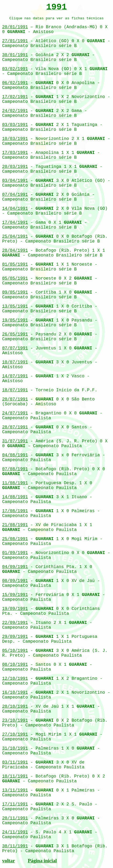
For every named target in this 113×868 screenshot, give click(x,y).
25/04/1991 (15, 237)
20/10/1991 (15, 707)
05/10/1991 (15, 651)
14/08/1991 (15, 497)
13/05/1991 (15, 306)
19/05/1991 (15, 320)
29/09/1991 (15, 637)
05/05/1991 (15, 279)
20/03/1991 (15, 167)
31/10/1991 (15, 748)
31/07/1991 (15, 441)
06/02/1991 (15, 83)
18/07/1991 (15, 390)
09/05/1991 (15, 292)
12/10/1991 (15, 679)
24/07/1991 (15, 413)
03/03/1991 (15, 125)
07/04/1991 (15, 195)
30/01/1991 (15, 55)
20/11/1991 (15, 818)
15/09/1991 (15, 595)
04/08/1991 (15, 455)
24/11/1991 (15, 832)
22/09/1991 (15, 623)
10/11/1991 (15, 776)
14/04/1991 (15, 209)
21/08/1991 (15, 525)
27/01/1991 (15, 41)
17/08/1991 (15, 511)
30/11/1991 (15, 846)
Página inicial (42, 861)
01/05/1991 (15, 265)
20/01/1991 (15, 27)
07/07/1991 (15, 348)
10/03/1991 (15, 139)
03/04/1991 (15, 181)
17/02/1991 (15, 97)
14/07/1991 (15, 376)
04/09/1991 (15, 567)
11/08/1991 (15, 483)
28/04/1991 (15, 251)
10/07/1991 (15, 362)
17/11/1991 (15, 804)
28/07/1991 (15, 427)
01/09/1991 (15, 553)
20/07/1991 (15, 399)
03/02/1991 (15, 69)
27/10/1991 (15, 735)
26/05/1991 (15, 334)
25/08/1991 (15, 539)
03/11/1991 (15, 762)
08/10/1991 (15, 665)
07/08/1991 (15, 469)
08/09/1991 (15, 581)
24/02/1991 (15, 111)
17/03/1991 (15, 153)
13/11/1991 (15, 790)
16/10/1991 (15, 693)
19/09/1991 (15, 609)
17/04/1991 (15, 223)
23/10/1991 (15, 721)
